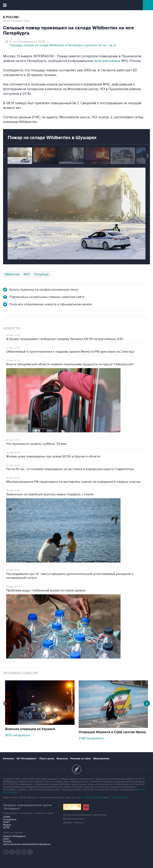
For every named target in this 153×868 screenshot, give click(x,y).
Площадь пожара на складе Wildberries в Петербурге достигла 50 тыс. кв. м (63, 45)
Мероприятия (101, 759)
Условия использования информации (85, 815)
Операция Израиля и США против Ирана (112, 732)
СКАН (6, 839)
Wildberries (12, 274)
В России (11, 17)
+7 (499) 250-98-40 (92, 798)
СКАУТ (7, 822)
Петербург (42, 274)
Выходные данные (74, 819)
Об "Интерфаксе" (27, 759)
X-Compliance (10, 820)
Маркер (7, 825)
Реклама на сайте (81, 759)
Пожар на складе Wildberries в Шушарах (52, 138)
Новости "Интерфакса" (15, 836)
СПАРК (7, 817)
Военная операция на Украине (30, 729)
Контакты (9, 759)
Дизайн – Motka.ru (74, 823)
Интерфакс (76, 5)
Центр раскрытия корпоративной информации (27, 844)
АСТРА (6, 828)
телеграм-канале (107, 61)
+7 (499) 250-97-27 (119, 798)
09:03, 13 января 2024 (16, 21)
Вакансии (62, 759)
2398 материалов (91, 738)
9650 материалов (18, 735)
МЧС (27, 274)
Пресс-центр (47, 759)
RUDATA (7, 842)
